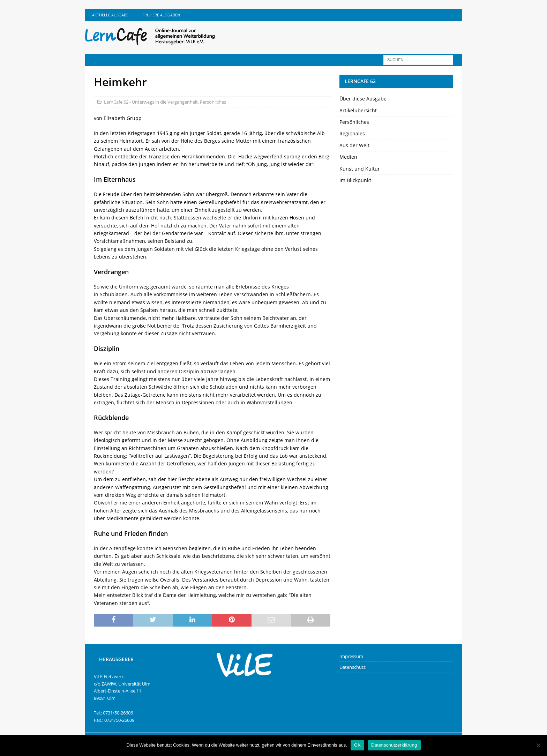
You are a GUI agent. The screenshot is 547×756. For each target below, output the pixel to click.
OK (357, 745)
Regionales (352, 133)
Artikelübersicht (358, 110)
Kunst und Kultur (360, 169)
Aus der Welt (354, 145)
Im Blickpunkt (355, 180)
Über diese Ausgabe (363, 99)
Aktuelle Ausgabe (110, 15)
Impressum (351, 656)
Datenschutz (353, 667)
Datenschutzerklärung (394, 745)
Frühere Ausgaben (161, 15)
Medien (348, 157)
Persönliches (213, 102)
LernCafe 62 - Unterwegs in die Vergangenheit (151, 102)
